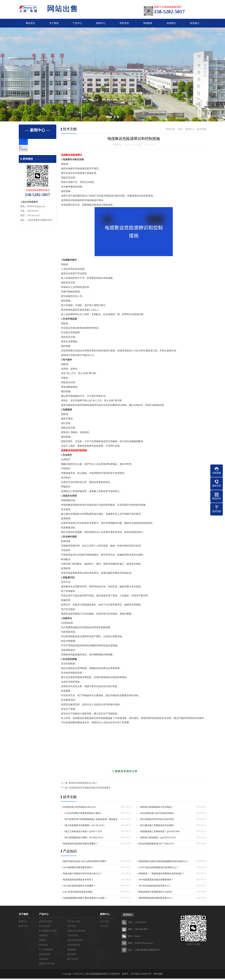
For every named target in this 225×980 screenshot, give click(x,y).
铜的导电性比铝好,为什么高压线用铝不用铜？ (85, 863)
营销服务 (148, 24)
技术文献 (31, 145)
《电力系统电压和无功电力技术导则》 (157, 821)
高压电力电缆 (74, 923)
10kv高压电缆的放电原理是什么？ (155, 887)
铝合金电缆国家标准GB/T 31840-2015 (156, 845)
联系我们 (195, 24)
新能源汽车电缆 (47, 965)
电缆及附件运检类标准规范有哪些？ (80, 845)
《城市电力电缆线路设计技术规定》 (156, 808)
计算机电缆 (73, 937)
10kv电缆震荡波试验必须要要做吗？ (156, 881)
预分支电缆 (73, 960)
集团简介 (23, 923)
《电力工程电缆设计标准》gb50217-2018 (82, 833)
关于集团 (54, 24)
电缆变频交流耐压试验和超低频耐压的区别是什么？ (164, 863)
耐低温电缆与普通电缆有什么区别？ (156, 893)
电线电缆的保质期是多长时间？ (78, 881)
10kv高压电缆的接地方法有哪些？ (79, 887)
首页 (180, 130)
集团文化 (23, 928)
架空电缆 (72, 956)
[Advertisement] (134, 748)
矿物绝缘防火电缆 (48, 932)
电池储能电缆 (74, 946)
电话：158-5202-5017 (138, 931)
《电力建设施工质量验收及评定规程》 (157, 827)
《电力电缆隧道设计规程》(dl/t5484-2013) (83, 839)
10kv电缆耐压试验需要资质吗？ (78, 869)
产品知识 (31, 154)
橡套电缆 (43, 946)
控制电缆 (43, 937)
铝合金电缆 (45, 928)
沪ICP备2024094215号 (141, 975)
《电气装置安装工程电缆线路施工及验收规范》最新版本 (90, 821)
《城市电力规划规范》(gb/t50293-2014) (157, 839)
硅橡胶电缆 (45, 956)
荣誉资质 (124, 24)
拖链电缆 (43, 960)
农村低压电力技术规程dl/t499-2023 (79, 808)
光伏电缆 (72, 928)
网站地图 (158, 975)
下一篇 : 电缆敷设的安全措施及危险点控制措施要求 (86, 789)
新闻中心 (101, 24)
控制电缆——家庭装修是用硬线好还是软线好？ (161, 875)
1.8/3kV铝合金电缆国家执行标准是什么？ (158, 869)
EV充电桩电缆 (46, 951)
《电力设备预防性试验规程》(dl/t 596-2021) (84, 827)
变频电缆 (72, 951)
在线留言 (171, 24)
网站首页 (30, 24)
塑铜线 (42, 942)
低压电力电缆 (46, 923)
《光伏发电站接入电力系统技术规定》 (157, 815)
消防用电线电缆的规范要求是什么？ (156, 899)
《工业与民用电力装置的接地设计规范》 (83, 815)
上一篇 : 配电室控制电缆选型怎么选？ (79, 784)
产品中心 (77, 24)
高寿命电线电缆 (75, 942)
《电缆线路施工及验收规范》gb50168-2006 (159, 833)
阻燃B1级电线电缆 (76, 932)
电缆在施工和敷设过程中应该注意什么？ (83, 875)
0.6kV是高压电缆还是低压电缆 (78, 893)
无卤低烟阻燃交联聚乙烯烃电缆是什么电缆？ (85, 899)
